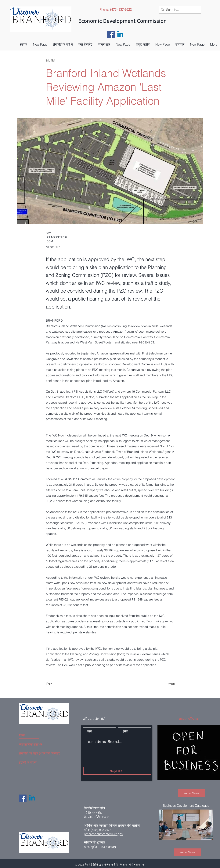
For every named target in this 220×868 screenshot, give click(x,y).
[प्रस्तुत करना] (117, 771)
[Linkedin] (120, 34)
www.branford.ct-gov (94, 468)
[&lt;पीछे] (58, 61)
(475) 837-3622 (101, 830)
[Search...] (180, 10)
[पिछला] (58, 684)
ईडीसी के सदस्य (28, 762)
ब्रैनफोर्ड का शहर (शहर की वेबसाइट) (40, 753)
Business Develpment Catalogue (186, 805)
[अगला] (165, 684)
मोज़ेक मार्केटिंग (112, 865)
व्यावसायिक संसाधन (31, 744)
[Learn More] (191, 793)
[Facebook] (111, 34)
